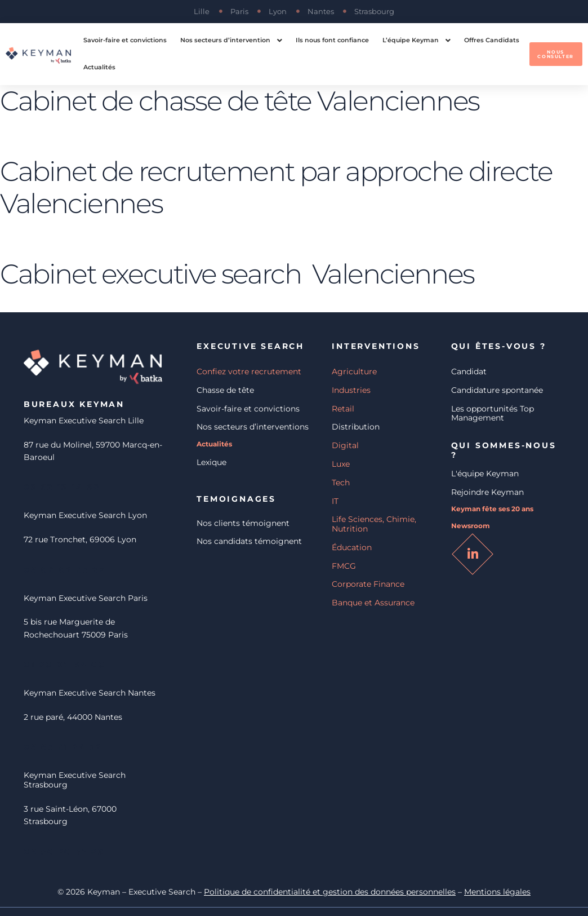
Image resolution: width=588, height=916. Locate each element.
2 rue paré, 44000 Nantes (73, 717)
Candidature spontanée (497, 390)
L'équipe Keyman (485, 474)
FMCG (344, 566)
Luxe (341, 464)
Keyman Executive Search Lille (84, 421)
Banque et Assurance (373, 603)
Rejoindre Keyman (487, 492)
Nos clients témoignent (243, 523)
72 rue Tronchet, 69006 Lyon (80, 539)
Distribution (356, 427)
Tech (341, 483)
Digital (345, 445)
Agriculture (354, 371)
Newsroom (471, 526)
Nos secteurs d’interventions (253, 427)
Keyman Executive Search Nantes (90, 693)
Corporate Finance (368, 584)
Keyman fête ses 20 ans (492, 509)
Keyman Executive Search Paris (86, 598)
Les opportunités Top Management (493, 413)
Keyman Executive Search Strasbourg (75, 780)
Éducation (352, 547)
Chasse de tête (225, 390)
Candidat (469, 371)
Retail (343, 409)
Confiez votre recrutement (249, 371)
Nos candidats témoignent (249, 541)
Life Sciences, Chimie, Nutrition (374, 524)
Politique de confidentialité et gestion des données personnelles (330, 892)
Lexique (211, 462)
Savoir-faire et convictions (248, 409)
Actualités (214, 444)
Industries (351, 390)
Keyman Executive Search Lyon (85, 515)
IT (335, 501)
